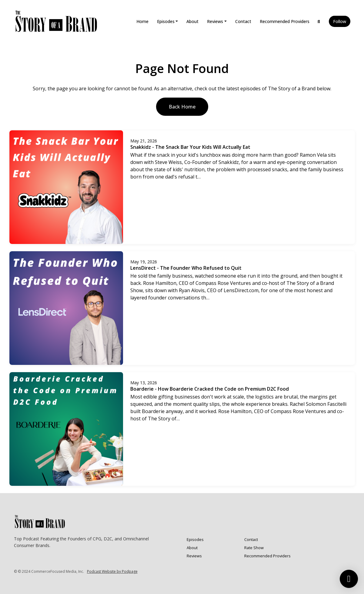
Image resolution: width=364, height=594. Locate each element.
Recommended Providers (285, 21)
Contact (243, 21)
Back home (182, 107)
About (192, 21)
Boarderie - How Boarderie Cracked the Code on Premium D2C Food (210, 389)
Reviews (215, 21)
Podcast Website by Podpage (112, 571)
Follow (340, 21)
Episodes (166, 21)
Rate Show (254, 548)
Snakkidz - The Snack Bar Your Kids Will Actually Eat (190, 147)
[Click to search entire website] (319, 21)
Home (142, 21)
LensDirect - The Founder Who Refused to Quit (186, 268)
